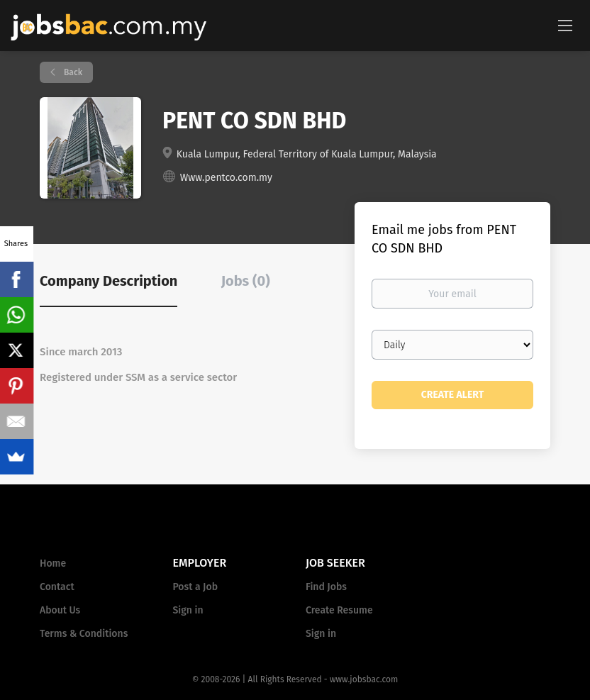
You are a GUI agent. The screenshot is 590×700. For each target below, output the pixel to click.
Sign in (188, 610)
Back (72, 72)
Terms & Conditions (84, 634)
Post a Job (195, 587)
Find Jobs (326, 587)
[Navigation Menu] (565, 25)
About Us (60, 610)
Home (53, 563)
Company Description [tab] (108, 281)
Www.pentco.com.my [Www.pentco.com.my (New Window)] (226, 178)
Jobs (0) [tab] (246, 281)
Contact (57, 587)
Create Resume (339, 610)
